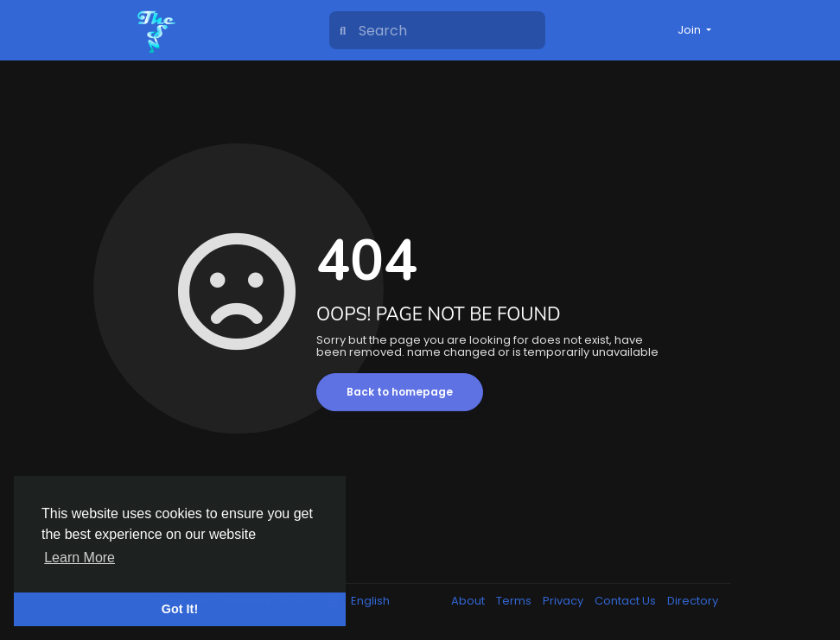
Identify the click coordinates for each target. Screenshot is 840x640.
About (469, 601)
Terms (515, 601)
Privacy (564, 601)
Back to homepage (400, 392)
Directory (693, 601)
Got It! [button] (180, 609)
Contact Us (627, 601)
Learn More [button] (80, 558)
